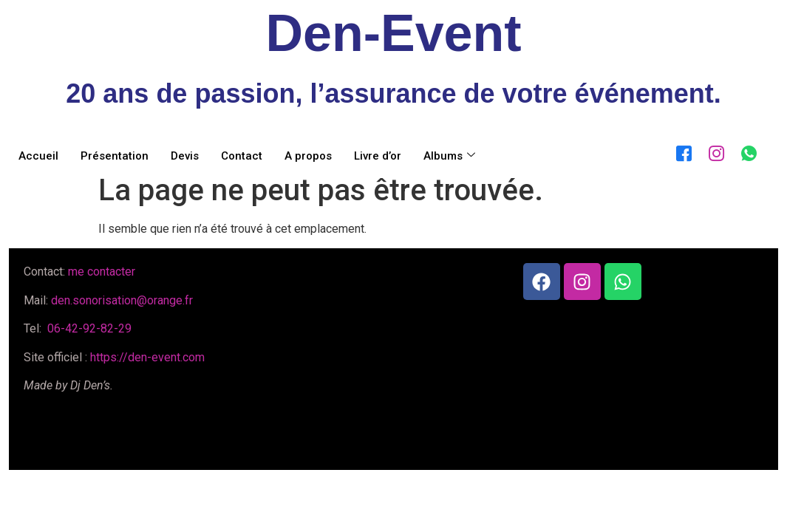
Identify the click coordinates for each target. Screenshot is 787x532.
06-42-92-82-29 (88, 328)
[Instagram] (713, 151)
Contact (242, 156)
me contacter (102, 272)
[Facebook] (681, 151)
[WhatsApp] (746, 151)
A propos (308, 156)
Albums (449, 156)
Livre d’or (378, 156)
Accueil (38, 156)
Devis (185, 156)
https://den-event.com (147, 357)
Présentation (115, 156)
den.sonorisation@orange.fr (122, 300)
